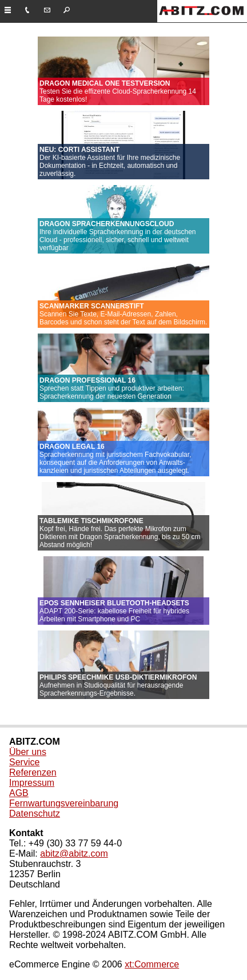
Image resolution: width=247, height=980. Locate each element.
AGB (19, 793)
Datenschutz (35, 814)
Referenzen (33, 772)
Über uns (28, 752)
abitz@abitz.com (74, 854)
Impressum (32, 783)
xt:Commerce (152, 964)
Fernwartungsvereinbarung (64, 803)
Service (24, 762)
